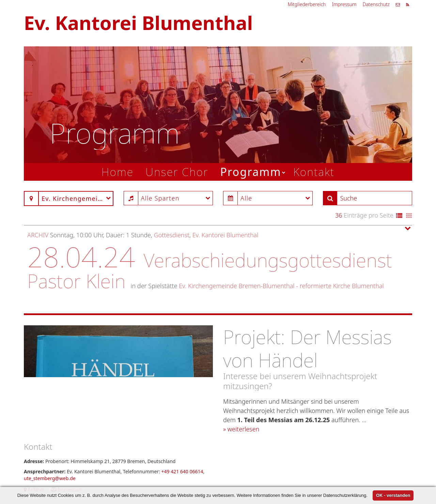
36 (339, 215)
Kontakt (314, 172)
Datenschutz (376, 4)
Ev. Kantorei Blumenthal (225, 235)
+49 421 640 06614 (182, 471)
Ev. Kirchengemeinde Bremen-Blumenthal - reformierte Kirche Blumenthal (281, 286)
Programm (251, 172)
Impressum (344, 4)
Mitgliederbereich (307, 4)
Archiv (38, 235)
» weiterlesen (241, 429)
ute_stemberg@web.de (50, 478)
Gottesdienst (172, 235)
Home (118, 172)
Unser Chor (177, 172)
